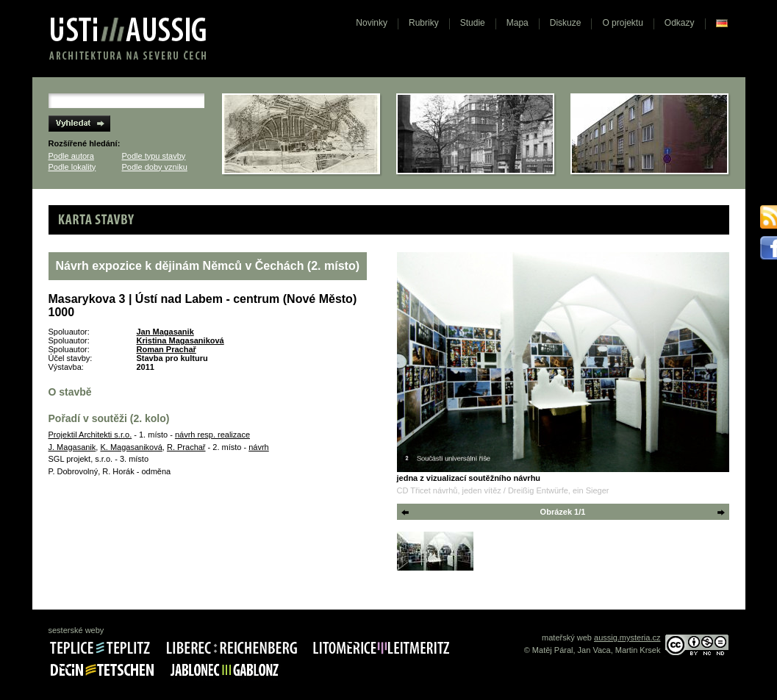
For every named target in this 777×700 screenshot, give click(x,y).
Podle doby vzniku (155, 167)
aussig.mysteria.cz (627, 637)
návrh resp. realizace (212, 435)
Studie (473, 23)
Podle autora (71, 156)
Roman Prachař (166, 349)
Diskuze (566, 23)
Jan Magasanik (165, 332)
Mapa (518, 23)
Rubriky (424, 23)
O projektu (622, 23)
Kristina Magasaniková (180, 340)
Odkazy (680, 23)
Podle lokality (72, 167)
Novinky (372, 23)
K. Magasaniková (131, 447)
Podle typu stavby (154, 156)
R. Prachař (186, 447)
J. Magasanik (72, 447)
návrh (259, 447)
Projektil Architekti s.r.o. (90, 435)
